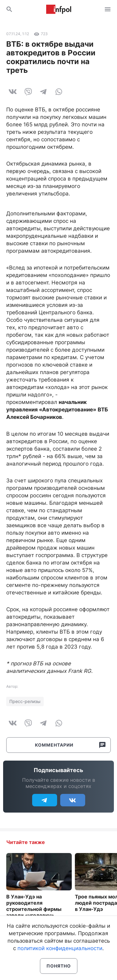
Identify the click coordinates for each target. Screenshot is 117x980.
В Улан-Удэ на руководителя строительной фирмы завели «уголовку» (34, 906)
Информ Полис (59, 9)
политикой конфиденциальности (60, 948)
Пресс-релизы (25, 701)
